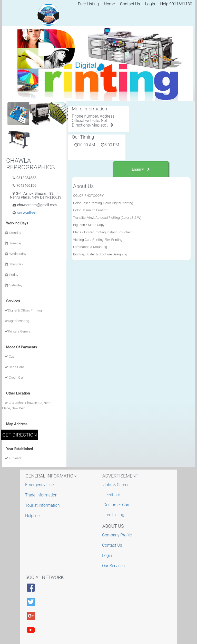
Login (150, 4)
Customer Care (117, 505)
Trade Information (42, 495)
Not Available (27, 213)
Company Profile (118, 535)
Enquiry (141, 169)
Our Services (114, 566)
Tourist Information (43, 505)
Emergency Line (40, 485)
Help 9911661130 (176, 4)
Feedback (112, 495)
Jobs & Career (116, 485)
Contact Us (130, 4)
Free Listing (88, 4)
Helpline (33, 516)
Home (109, 4)
